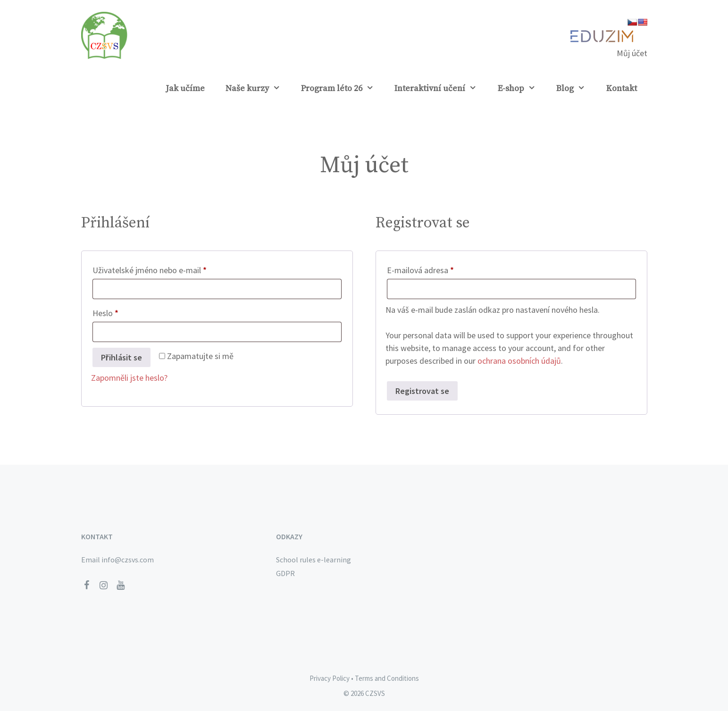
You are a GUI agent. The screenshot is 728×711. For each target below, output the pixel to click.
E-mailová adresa (434, 269)
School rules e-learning (314, 560)
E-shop (522, 89)
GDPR (285, 573)
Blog (576, 89)
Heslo (119, 312)
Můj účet (632, 53)
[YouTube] (121, 586)
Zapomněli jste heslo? (129, 378)
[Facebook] (87, 586)
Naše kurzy (258, 89)
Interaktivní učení (441, 89)
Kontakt (622, 88)
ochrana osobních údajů (519, 361)
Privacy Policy (330, 678)
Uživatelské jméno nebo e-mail (163, 269)
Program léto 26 (343, 89)
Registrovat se (422, 391)
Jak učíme (185, 88)
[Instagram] (104, 586)
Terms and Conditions (387, 678)
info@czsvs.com (128, 560)
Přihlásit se (121, 357)
